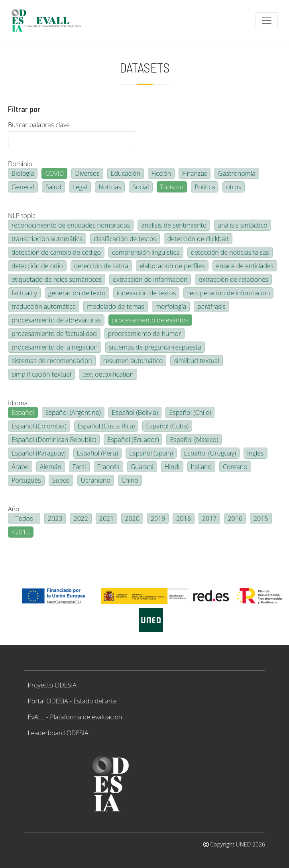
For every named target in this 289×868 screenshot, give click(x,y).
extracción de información (150, 279)
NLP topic (22, 216)
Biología (23, 173)
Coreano (235, 467)
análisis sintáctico (242, 225)
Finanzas (195, 173)
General (23, 187)
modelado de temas (116, 306)
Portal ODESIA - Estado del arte (72, 701)
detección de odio (37, 266)
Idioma (18, 403)
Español (23, 412)
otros (234, 187)
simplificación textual (41, 374)
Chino (130, 480)
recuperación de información (228, 293)
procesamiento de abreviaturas (56, 320)
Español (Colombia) (39, 426)
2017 (209, 518)
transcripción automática (47, 239)
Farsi (79, 467)
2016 (235, 518)
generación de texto (77, 293)
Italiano (201, 467)
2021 (107, 518)
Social (141, 187)
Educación (126, 173)
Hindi (172, 467)
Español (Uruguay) (210, 453)
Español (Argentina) (73, 412)
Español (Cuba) (167, 426)
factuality (24, 293)
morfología (171, 306)
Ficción (161, 173)
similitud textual (197, 361)
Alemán (51, 467)
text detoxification (108, 374)
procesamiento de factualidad (54, 334)
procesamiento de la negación (55, 347)
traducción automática (44, 306)
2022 (81, 518)
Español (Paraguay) (39, 453)
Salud (53, 187)
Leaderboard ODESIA (58, 733)
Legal (80, 187)
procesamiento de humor (144, 334)
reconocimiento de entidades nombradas (71, 225)
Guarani (142, 467)
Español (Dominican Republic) (54, 440)
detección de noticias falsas (230, 252)
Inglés (256, 453)
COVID (54, 173)
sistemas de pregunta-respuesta (155, 347)
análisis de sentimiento (174, 225)
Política (205, 187)
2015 (261, 518)
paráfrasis (211, 306)
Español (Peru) (97, 453)
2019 (158, 518)
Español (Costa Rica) (106, 426)
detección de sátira (101, 266)
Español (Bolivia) (135, 412)
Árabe (20, 467)
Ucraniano (96, 480)
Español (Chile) (190, 412)
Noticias (110, 187)
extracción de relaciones (233, 279)
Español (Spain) (151, 453)
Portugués (26, 480)
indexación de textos (146, 293)
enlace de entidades (245, 266)
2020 (132, 518)
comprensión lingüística (146, 252)
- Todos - (24, 518)
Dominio (20, 164)
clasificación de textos (125, 239)
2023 (55, 518)
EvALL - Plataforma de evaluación (75, 717)
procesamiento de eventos (150, 320)
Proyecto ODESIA (52, 685)
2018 (184, 518)
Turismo (172, 187)
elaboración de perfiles (172, 266)
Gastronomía (237, 173)
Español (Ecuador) (133, 440)
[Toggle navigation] (267, 20)
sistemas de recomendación (52, 361)
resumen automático (133, 361)
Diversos (87, 173)
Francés (108, 467)
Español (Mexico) (194, 440)
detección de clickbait (198, 239)
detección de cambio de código (56, 252)
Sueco (61, 480)
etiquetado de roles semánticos (57, 279)
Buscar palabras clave (39, 125)
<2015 (21, 532)
